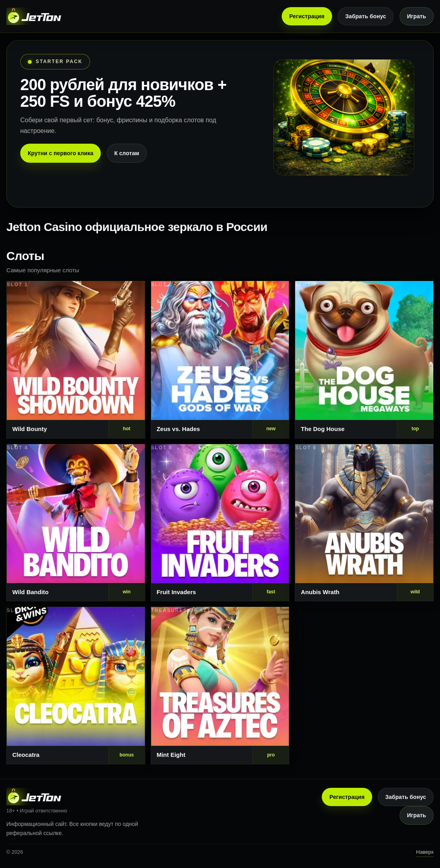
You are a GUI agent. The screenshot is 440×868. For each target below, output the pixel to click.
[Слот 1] (76, 360)
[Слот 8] (220, 686)
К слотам (127, 153)
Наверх (425, 852)
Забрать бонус (366, 16)
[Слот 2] (220, 360)
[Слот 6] (364, 523)
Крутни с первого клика (61, 153)
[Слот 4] (76, 523)
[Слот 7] (76, 686)
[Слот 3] (364, 360)
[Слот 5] (220, 523)
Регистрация (307, 16)
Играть (417, 16)
